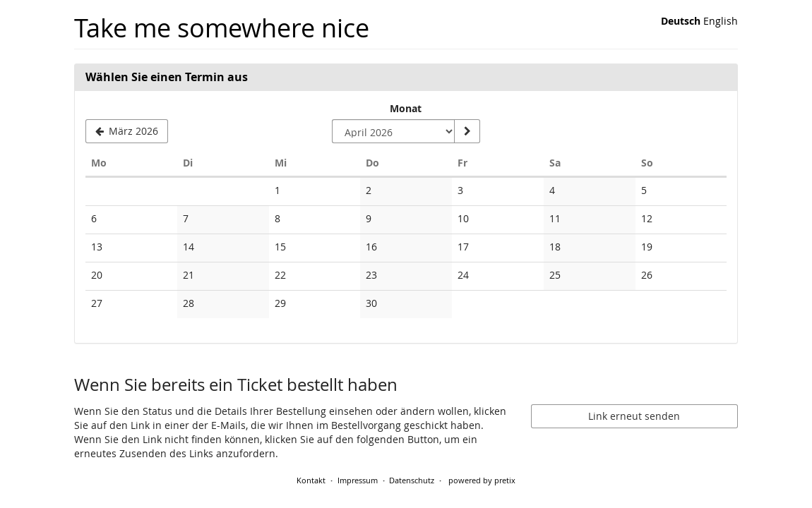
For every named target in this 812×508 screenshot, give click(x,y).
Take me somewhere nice (222, 28)
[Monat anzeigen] (467, 131)
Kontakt (311, 480)
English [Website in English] (721, 21)
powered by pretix (482, 480)
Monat (406, 108)
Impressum (358, 480)
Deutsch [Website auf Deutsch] (681, 21)
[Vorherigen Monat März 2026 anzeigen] (127, 131)
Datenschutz (412, 480)
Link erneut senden (634, 416)
